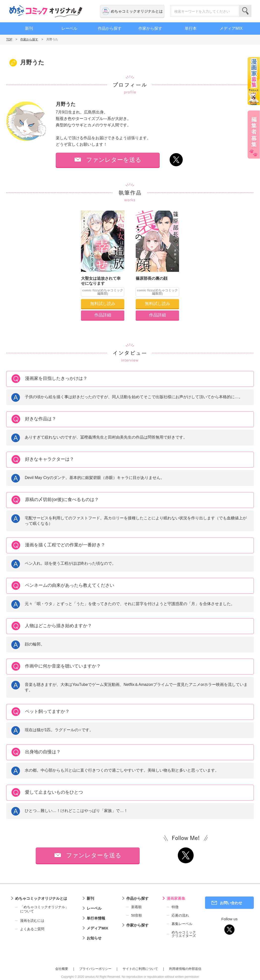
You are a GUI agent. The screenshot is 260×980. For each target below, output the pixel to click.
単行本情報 (96, 918)
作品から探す (110, 28)
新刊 (29, 28)
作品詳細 (103, 315)
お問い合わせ (231, 903)
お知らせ (94, 938)
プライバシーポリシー (95, 969)
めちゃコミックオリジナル (46, 11)
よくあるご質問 (32, 929)
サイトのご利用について (140, 969)
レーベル (69, 28)
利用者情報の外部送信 (185, 969)
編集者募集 (254, 135)
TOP (9, 39)
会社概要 (62, 969)
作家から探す (150, 28)
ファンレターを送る (114, 160)
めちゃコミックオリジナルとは (137, 11)
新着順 (136, 907)
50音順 (137, 915)
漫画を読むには (32, 921)
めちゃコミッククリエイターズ (184, 934)
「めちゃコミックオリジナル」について (42, 909)
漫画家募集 (176, 898)
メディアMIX (231, 28)
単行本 (191, 28)
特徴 (175, 907)
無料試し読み (103, 304)
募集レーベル (182, 924)
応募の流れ (180, 915)
